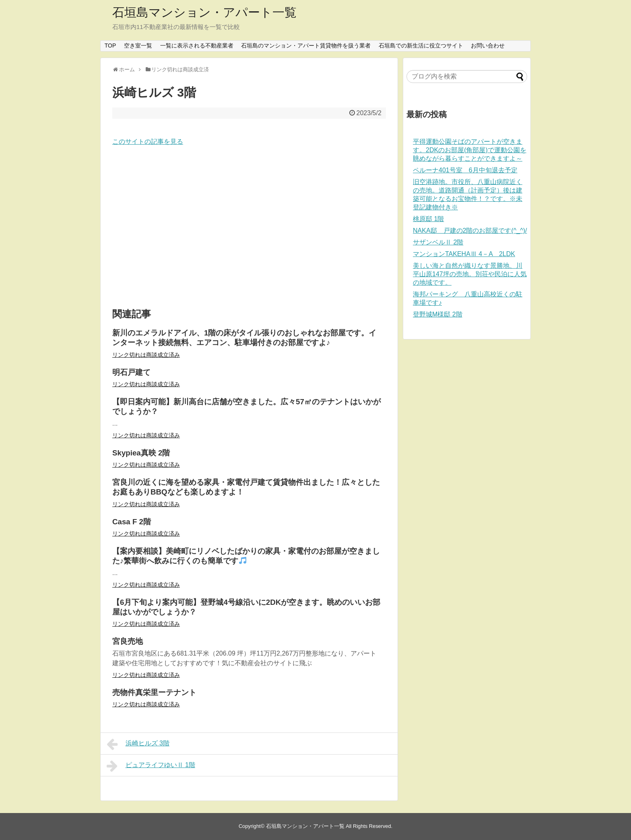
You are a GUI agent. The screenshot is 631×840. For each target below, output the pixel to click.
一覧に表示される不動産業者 (197, 46)
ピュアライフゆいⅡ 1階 (151, 766)
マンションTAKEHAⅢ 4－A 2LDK (464, 254)
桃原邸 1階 (428, 219)
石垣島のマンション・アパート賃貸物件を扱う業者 (306, 46)
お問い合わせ (488, 46)
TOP (110, 46)
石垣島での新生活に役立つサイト (421, 46)
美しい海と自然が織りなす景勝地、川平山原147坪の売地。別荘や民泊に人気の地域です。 (470, 274)
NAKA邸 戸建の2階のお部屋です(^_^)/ (470, 231)
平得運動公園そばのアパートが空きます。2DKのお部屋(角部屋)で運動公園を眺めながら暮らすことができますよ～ (470, 150)
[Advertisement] (249, 228)
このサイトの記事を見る (148, 142)
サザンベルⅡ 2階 (438, 242)
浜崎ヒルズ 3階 (138, 744)
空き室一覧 (138, 46)
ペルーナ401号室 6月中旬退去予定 (465, 170)
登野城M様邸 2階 (438, 314)
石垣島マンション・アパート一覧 (204, 12)
